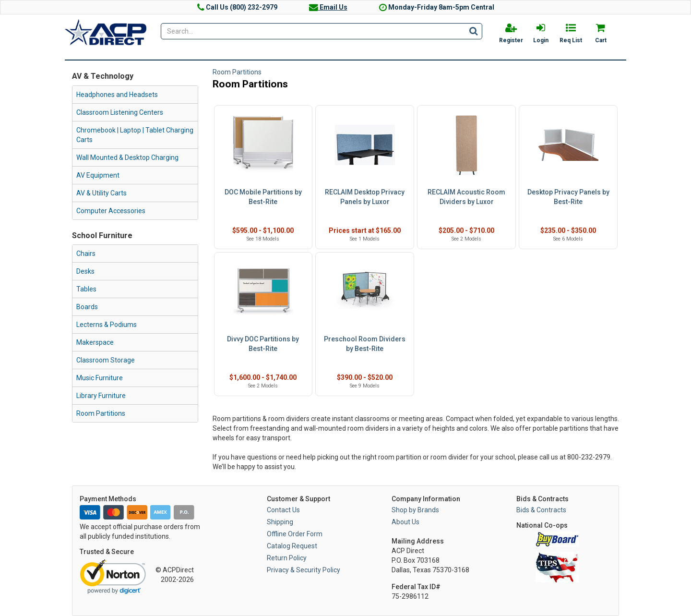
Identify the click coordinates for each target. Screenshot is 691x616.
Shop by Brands (415, 510)
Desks (85, 271)
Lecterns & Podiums (107, 325)
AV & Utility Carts (101, 193)
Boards (87, 307)
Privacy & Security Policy (304, 570)
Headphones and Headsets (117, 95)
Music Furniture (100, 378)
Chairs (86, 254)
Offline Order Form (295, 534)
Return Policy (287, 558)
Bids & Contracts (541, 510)
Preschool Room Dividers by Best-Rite (365, 344)
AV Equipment (98, 175)
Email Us (328, 7)
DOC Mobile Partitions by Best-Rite (263, 197)
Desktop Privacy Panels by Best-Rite (568, 197)
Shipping (280, 522)
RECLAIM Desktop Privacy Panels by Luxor (365, 197)
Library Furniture (101, 396)
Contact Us (283, 510)
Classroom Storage (106, 360)
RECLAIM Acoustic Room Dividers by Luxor (466, 197)
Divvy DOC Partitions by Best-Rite (263, 344)
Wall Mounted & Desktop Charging (127, 157)
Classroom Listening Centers (120, 112)
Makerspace (95, 342)
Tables (86, 289)
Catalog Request (292, 546)
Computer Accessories (111, 211)
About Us (405, 522)
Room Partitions (101, 413)
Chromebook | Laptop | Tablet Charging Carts (135, 135)
